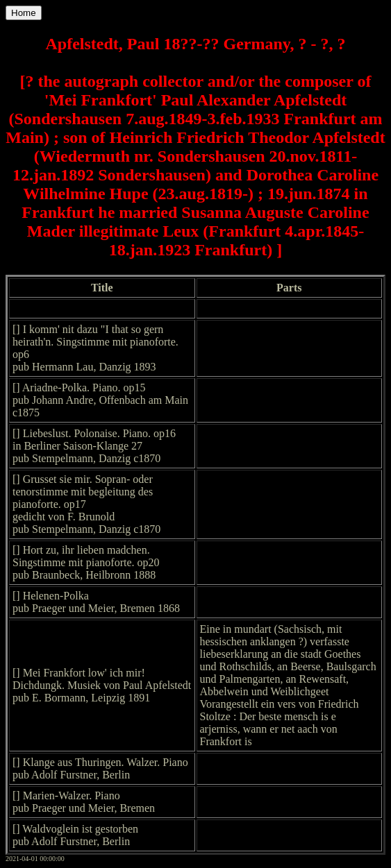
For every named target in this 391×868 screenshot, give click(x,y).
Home (24, 13)
